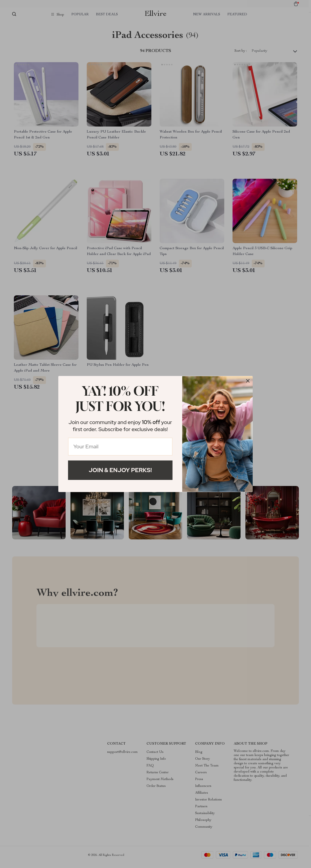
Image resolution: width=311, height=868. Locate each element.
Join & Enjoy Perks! (120, 470)
